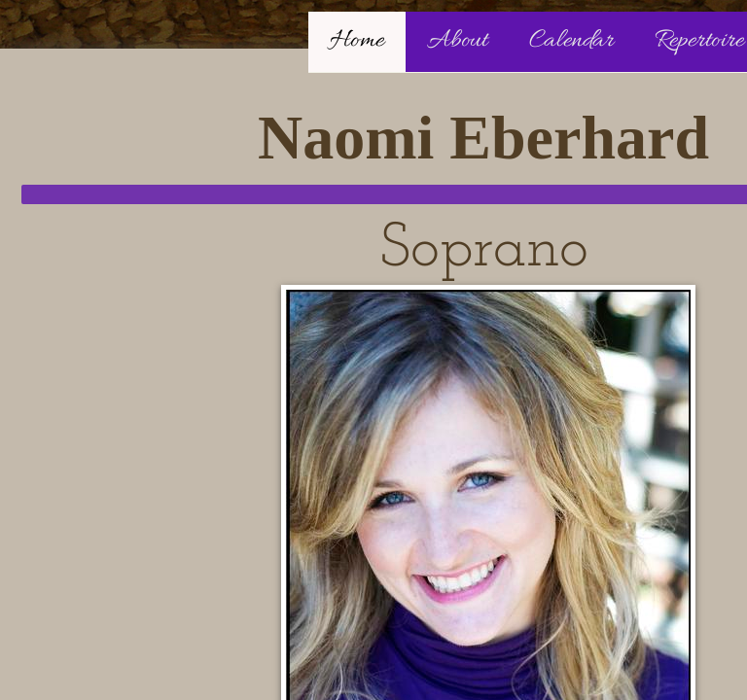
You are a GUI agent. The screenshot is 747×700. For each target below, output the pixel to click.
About (457, 41)
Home (357, 41)
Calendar (571, 41)
